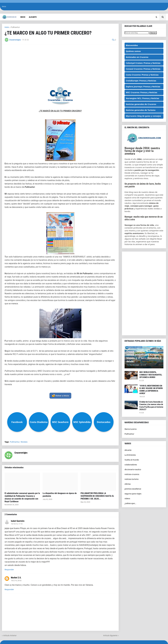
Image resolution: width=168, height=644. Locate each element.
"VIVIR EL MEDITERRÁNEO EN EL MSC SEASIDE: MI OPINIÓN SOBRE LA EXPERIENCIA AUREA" (151, 390)
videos (127, 498)
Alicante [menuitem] (33, 17)
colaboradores (131, 465)
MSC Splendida (82, 422)
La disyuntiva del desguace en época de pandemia (60, 495)
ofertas (128, 484)
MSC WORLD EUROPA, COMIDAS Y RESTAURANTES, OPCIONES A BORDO (151, 375)
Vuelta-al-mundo (132, 460)
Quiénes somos (133, 51)
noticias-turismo (132, 479)
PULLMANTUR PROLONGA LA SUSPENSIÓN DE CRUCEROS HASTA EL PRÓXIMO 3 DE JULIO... (97, 496)
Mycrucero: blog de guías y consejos (143, 116)
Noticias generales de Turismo (141, 110)
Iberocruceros (131, 429)
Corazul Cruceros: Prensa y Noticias (143, 69)
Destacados (104, 422)
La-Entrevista (130, 455)
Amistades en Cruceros (137, 57)
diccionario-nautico (133, 469)
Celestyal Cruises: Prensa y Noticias (143, 63)
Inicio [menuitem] (23, 17)
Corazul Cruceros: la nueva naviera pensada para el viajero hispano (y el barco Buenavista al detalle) (144, 356)
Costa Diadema (39, 422)
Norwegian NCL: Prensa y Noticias (143, 98)
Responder (9, 570)
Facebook (17, 422)
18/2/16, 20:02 (16, 581)
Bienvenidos (132, 45)
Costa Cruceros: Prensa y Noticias (142, 75)
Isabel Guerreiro (18, 521)
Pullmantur (15, 27)
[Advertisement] (60, 65)
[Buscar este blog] (137, 33)
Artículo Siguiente (110, 635)
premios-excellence (133, 489)
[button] (157, 17)
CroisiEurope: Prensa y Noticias (141, 81)
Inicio (4, 6)
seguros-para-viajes (133, 494)
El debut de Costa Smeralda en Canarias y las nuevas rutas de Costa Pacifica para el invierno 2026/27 (151, 406)
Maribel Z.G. (16, 578)
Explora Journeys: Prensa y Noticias (143, 86)
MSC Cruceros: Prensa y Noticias (142, 92)
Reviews (24, 442)
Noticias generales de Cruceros (141, 104)
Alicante (128, 450)
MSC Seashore (60, 422)
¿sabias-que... (130, 503)
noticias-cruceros (132, 474)
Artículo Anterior (10, 635)
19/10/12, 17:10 (17, 524)
